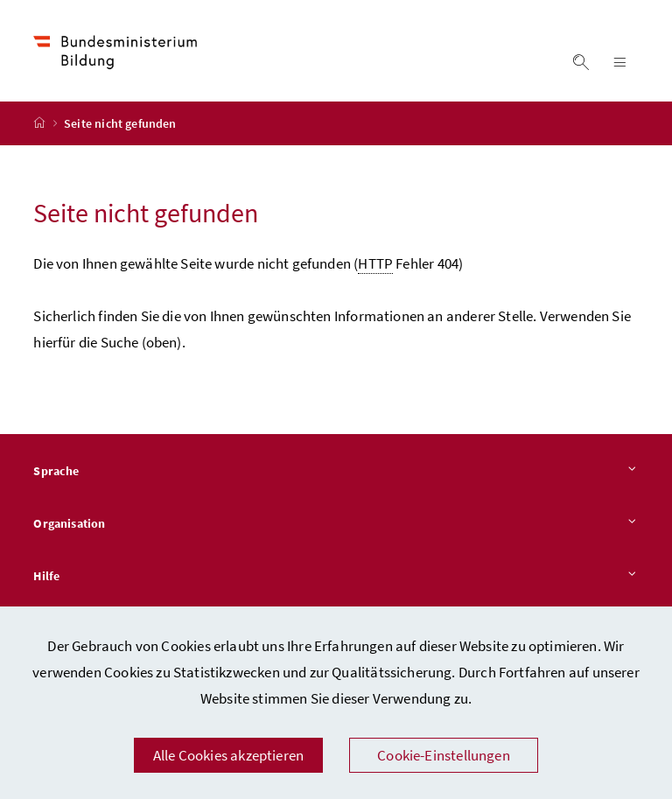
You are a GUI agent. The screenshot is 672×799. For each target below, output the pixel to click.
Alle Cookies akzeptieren (228, 755)
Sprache (336, 472)
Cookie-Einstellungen (444, 755)
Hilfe (336, 577)
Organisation (336, 524)
